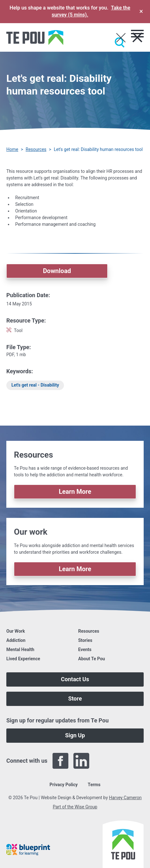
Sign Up (75, 735)
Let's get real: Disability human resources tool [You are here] (98, 149)
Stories (85, 640)
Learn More (75, 492)
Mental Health (20, 649)
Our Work (16, 631)
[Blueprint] (28, 850)
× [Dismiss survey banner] (141, 11)
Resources (36, 149)
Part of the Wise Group (75, 807)
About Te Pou (92, 659)
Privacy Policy (64, 785)
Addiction (16, 640)
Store (75, 698)
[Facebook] (60, 761)
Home (12, 149)
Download (57, 271)
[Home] (35, 37)
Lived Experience (23, 659)
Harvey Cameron (125, 798)
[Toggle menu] (137, 34)
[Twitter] (102, 761)
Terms (94, 785)
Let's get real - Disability (35, 385)
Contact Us (75, 679)
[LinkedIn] (81, 761)
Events (85, 649)
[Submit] (120, 42)
